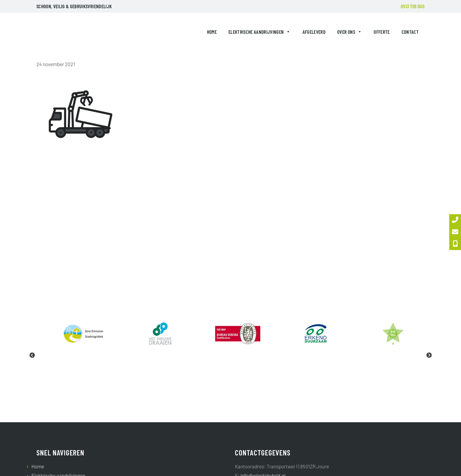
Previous (32, 356)
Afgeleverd (314, 32)
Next (429, 356)
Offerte (382, 32)
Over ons (350, 32)
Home (212, 32)
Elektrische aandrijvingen (260, 32)
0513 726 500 (413, 6)
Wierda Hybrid (50, 33)
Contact (410, 32)
